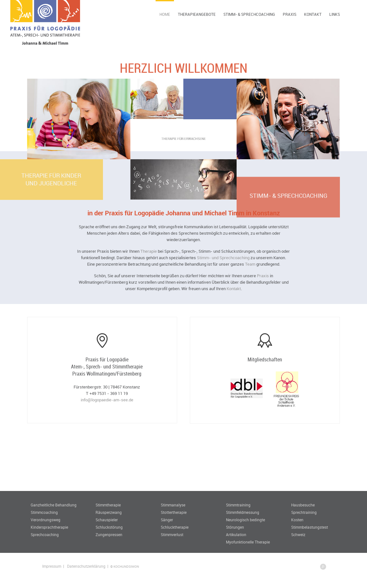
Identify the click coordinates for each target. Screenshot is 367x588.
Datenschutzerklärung (100, 566)
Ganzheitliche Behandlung (54, 505)
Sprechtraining (304, 512)
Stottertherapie (174, 512)
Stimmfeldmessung (243, 512)
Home (165, 14)
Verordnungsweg (46, 520)
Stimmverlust (172, 534)
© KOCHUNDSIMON (139, 566)
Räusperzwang (109, 512)
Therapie (149, 251)
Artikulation (236, 534)
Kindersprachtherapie (49, 527)
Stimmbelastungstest (310, 527)
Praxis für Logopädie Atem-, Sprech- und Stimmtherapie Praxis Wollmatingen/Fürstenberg (107, 367)
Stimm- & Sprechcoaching (249, 14)
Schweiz (298, 534)
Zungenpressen (109, 534)
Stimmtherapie (108, 505)
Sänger (167, 520)
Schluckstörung (109, 527)
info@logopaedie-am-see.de (107, 400)
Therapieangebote (197, 14)
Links (335, 14)
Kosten (297, 520)
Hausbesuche (303, 505)
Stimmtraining (238, 505)
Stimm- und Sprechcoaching (223, 258)
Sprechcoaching (45, 534)
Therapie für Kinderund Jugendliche (31, 179)
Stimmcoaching (44, 512)
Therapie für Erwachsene (184, 139)
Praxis (290, 14)
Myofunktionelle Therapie (248, 542)
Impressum (66, 566)
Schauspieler (107, 520)
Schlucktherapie (175, 527)
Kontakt (313, 14)
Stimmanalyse (173, 505)
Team (250, 264)
